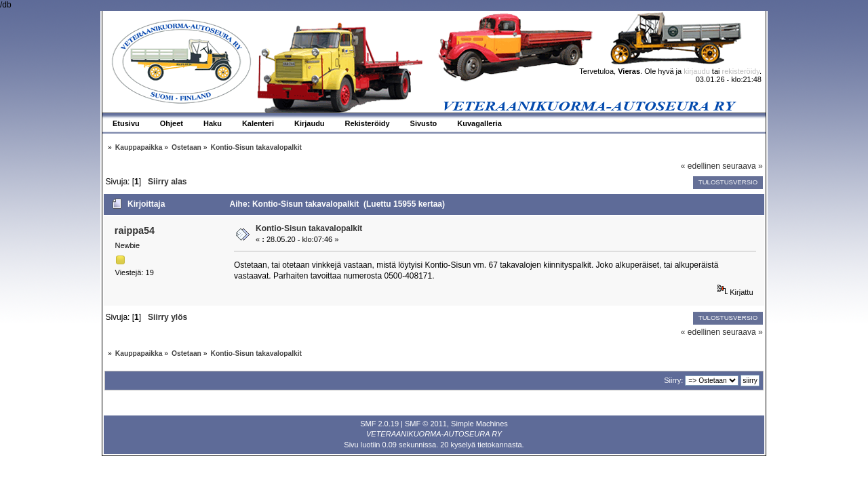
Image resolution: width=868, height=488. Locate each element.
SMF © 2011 (426, 424)
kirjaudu (697, 71)
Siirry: (673, 380)
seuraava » (742, 166)
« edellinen (701, 166)
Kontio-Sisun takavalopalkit (309, 228)
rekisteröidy (741, 71)
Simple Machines (479, 424)
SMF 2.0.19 (379, 424)
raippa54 (135, 230)
